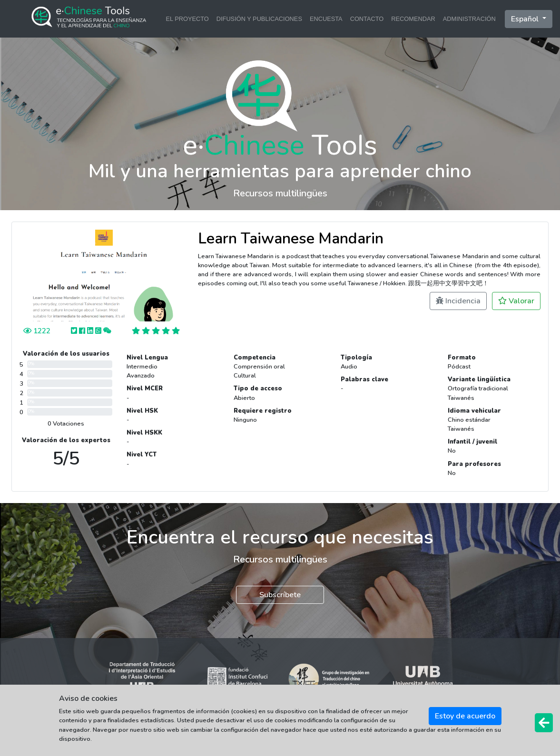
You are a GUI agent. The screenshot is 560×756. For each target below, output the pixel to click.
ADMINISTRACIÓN (469, 19)
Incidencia (458, 301)
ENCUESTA (326, 19)
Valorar (516, 301)
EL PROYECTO (187, 19)
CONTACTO (367, 19)
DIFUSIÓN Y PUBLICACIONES (259, 19)
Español (526, 19)
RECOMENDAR (413, 19)
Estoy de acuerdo (465, 716)
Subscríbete (280, 595)
